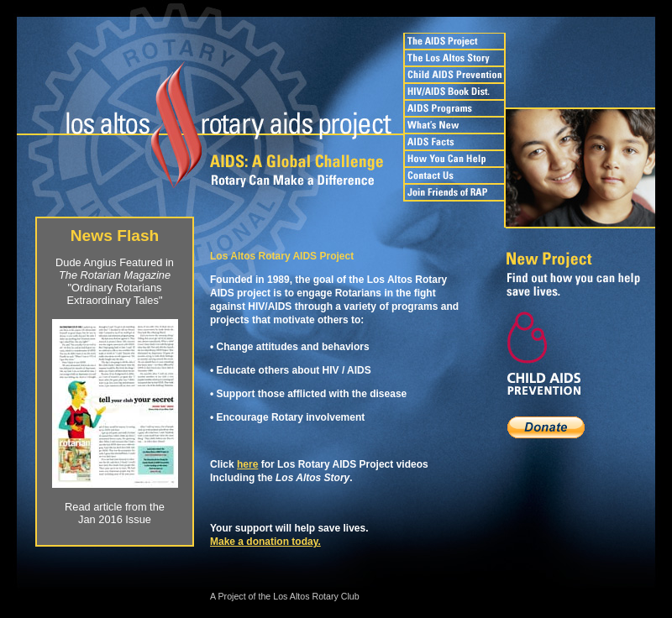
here (247, 464)
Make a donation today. (265, 542)
